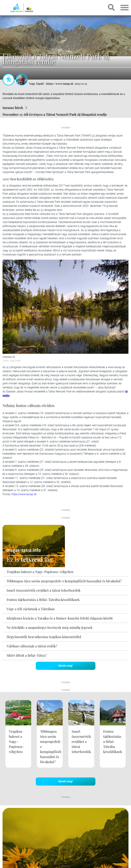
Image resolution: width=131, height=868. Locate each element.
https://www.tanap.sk (24, 494)
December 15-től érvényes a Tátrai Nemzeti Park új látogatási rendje (55, 114)
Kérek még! (65, 666)
